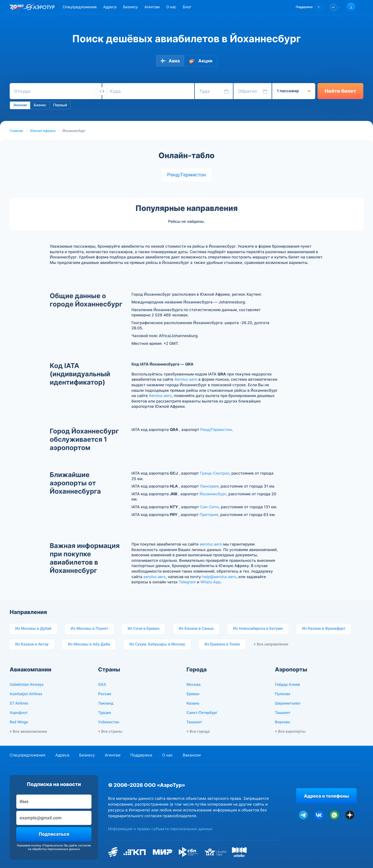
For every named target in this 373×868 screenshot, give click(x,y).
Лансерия (209, 486)
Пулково (283, 694)
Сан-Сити (209, 507)
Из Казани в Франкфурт (324, 629)
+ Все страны (110, 732)
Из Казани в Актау (32, 644)
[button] (309, 7)
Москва (194, 685)
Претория (209, 515)
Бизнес (40, 105)
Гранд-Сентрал (215, 473)
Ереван (193, 694)
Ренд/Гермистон (187, 175)
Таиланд (106, 703)
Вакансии (192, 755)
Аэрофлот (19, 713)
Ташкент (194, 722)
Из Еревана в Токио (222, 644)
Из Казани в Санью (196, 629)
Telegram (187, 582)
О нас (171, 7)
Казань (193, 703)
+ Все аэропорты (290, 732)
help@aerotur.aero (219, 577)
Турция (105, 713)
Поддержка (141, 755)
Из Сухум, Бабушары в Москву (157, 644)
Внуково (283, 722)
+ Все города (198, 732)
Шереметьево (288, 703)
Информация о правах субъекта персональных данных (160, 829)
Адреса (110, 7)
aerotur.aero (211, 544)
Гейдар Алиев (287, 685)
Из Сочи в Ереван (144, 629)
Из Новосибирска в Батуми (258, 629)
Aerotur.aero (186, 379)
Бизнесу (130, 7)
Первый (60, 105)
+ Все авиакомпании (28, 732)
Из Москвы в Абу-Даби (89, 644)
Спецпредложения (80, 7)
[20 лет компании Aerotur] (17, 7)
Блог (187, 7)
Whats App (210, 582)
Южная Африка (43, 131)
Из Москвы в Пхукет (90, 629)
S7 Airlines (19, 703)
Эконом (20, 105)
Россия (105, 694)
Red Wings (19, 722)
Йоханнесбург (213, 494)
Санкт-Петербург (202, 713)
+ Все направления (271, 644)
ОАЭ (102, 685)
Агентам (152, 7)
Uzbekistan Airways (27, 685)
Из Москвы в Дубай (33, 629)
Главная (16, 131)
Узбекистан (109, 722)
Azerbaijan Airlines (26, 694)
